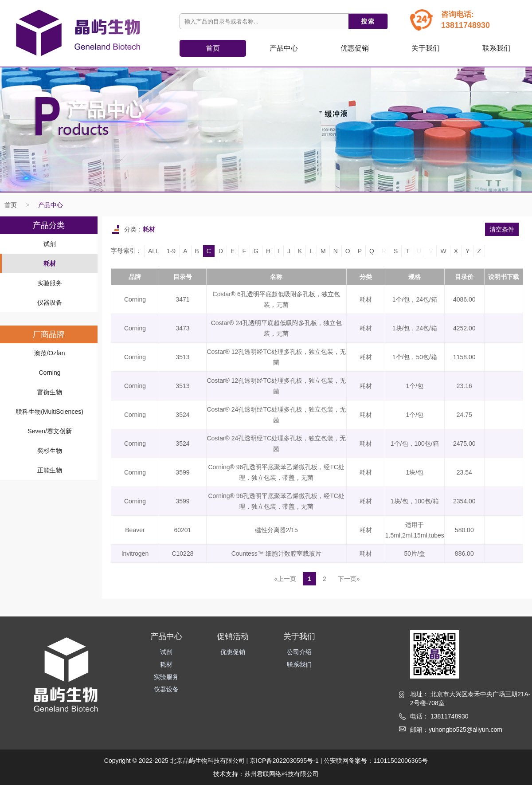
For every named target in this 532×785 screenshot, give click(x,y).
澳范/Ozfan (49, 353)
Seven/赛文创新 (50, 431)
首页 (213, 48)
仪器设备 (50, 302)
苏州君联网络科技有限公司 (282, 774)
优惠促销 (355, 48)
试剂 (50, 244)
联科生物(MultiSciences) (50, 412)
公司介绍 (299, 652)
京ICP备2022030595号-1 (284, 761)
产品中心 (51, 205)
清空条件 (502, 229)
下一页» (349, 579)
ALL (154, 251)
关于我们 (426, 48)
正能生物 (50, 470)
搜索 (368, 21)
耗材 (50, 263)
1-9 (171, 251)
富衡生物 (50, 392)
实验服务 (50, 283)
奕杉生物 (50, 451)
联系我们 (497, 48)
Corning (49, 373)
